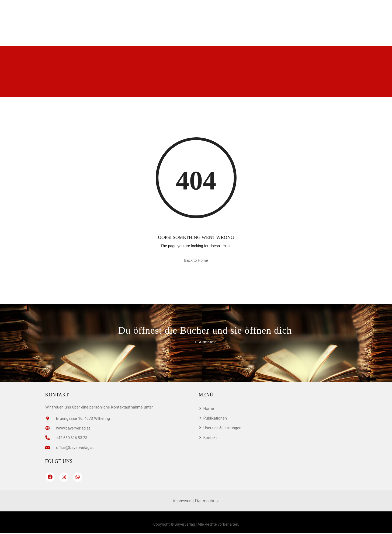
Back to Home (196, 260)
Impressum (183, 502)
